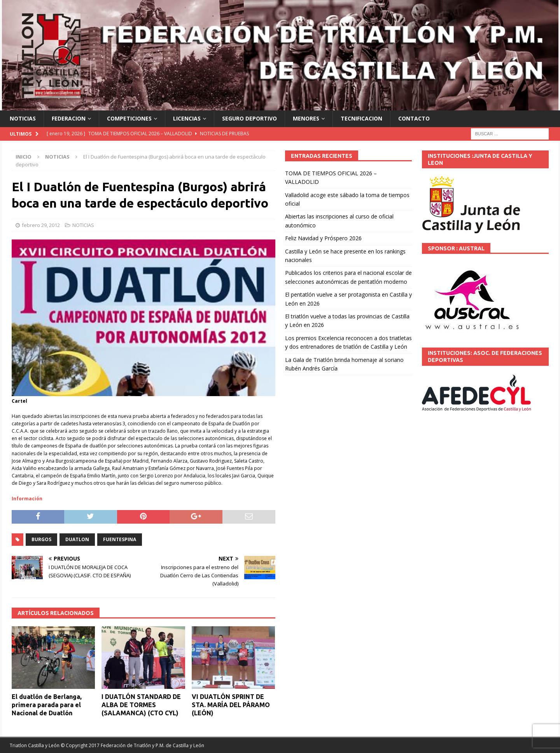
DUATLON (77, 539)
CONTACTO (414, 118)
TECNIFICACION (361, 118)
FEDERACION (69, 118)
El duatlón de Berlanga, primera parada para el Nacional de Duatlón (47, 705)
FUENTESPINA (120, 539)
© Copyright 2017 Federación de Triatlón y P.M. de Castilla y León (132, 745)
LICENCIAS (187, 118)
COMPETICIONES (129, 118)
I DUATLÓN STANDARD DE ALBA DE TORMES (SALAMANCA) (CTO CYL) (141, 705)
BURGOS (41, 539)
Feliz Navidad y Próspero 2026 (323, 238)
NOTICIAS (23, 118)
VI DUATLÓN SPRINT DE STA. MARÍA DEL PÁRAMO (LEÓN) (231, 705)
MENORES (306, 118)
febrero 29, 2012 (41, 225)
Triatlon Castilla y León (35, 745)
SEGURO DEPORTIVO (249, 118)
